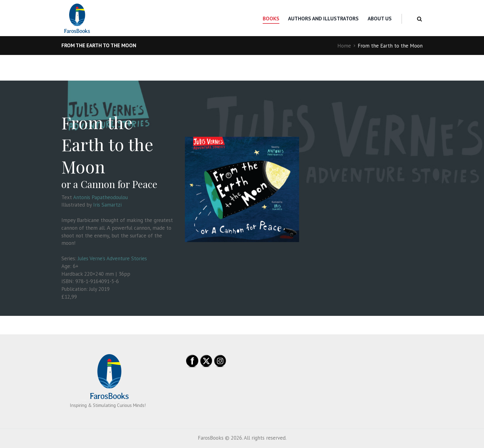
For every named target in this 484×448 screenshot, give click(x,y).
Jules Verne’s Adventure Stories (112, 258)
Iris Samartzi (107, 205)
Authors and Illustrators (323, 19)
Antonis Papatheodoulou (100, 197)
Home (344, 46)
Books (271, 19)
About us (380, 19)
